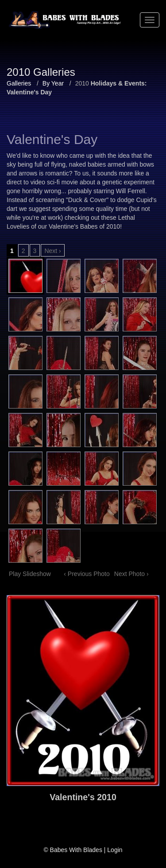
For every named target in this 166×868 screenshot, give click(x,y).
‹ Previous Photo (87, 574)
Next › (52, 251)
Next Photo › (131, 574)
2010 (82, 83)
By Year (53, 83)
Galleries (19, 83)
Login (115, 850)
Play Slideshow (30, 574)
